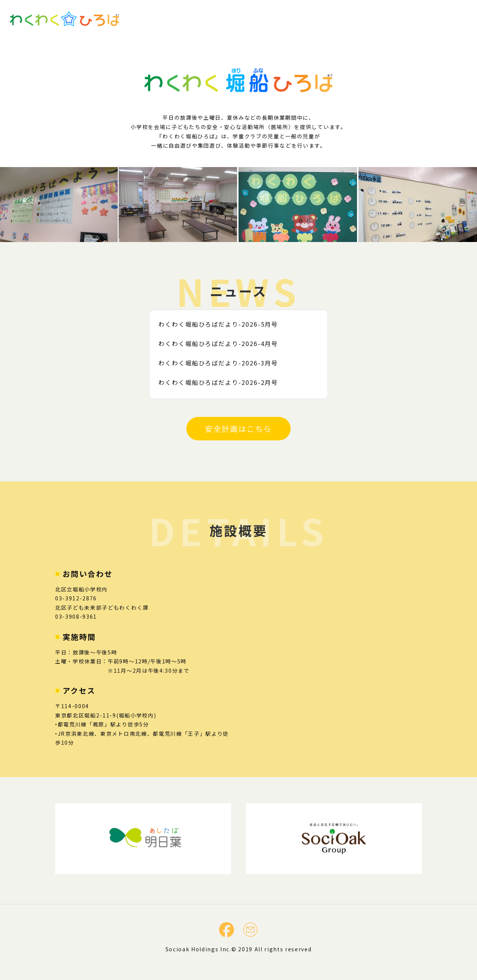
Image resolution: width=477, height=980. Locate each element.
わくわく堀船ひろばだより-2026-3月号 (222, 363)
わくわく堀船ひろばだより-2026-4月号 (222, 343)
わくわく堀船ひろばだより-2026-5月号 (222, 324)
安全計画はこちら (238, 429)
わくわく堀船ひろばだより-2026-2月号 (222, 382)
